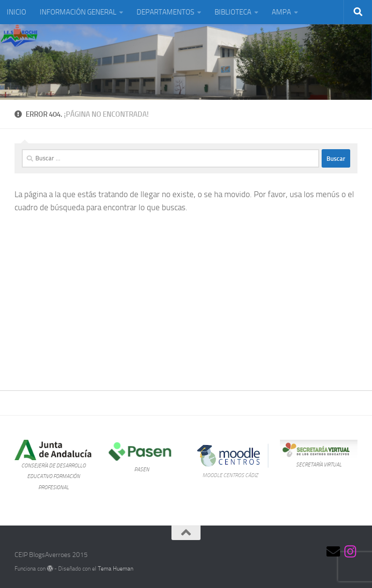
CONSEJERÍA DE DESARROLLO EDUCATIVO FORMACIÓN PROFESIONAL (54, 476)
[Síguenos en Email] (333, 552)
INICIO (16, 12)
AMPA (281, 12)
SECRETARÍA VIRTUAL (319, 464)
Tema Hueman (116, 568)
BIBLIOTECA (233, 12)
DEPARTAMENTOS (165, 12)
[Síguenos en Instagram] (351, 552)
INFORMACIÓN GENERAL (78, 12)
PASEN (142, 469)
